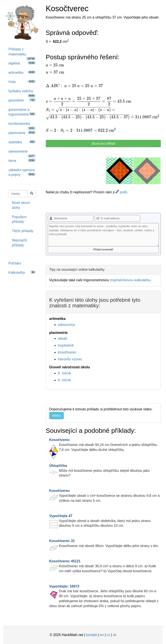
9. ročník (65, 380)
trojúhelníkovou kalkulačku (130, 280)
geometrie (22, 100)
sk (115, 635)
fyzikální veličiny (22, 93)
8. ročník (65, 373)
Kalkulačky (22, 272)
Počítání (15, 263)
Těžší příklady (23, 231)
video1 (57, 416)
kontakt (92, 635)
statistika (22, 142)
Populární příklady (19, 219)
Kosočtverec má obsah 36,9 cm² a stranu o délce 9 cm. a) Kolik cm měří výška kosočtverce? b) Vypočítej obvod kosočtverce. (103, 566)
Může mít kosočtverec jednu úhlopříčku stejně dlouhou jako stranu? (100, 471)
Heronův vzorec (70, 359)
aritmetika (22, 72)
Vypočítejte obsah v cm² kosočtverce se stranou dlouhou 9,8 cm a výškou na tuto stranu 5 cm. (105, 496)
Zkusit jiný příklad (103, 144)
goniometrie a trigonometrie (22, 112)
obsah (63, 338)
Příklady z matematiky (22, 53)
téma (22, 160)
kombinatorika (22, 125)
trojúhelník (66, 345)
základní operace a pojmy (22, 172)
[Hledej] (32, 194)
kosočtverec (67, 352)
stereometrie (22, 153)
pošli (121, 192)
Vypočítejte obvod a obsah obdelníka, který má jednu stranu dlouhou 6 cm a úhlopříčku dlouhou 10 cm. (100, 521)
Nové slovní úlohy (21, 205)
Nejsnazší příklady (19, 243)
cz (108, 635)
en (102, 635)
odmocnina (66, 325)
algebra (22, 63)
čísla (22, 82)
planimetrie (22, 133)
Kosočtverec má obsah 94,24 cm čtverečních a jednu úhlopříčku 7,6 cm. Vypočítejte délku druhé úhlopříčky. (103, 445)
